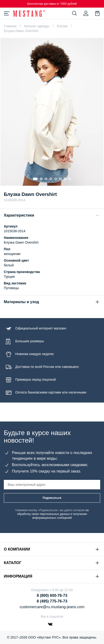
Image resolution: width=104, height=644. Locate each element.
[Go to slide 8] (70, 179)
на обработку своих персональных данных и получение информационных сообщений (53, 514)
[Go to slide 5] (56, 179)
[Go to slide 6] (60, 179)
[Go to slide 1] (35, 179)
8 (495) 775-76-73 (52, 601)
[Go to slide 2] (41, 179)
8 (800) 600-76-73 (52, 595)
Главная (10, 26)
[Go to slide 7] (65, 179)
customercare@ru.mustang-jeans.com (52, 607)
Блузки (62, 26)
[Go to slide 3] (46, 179)
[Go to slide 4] (51, 179)
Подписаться (52, 498)
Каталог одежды (37, 26)
